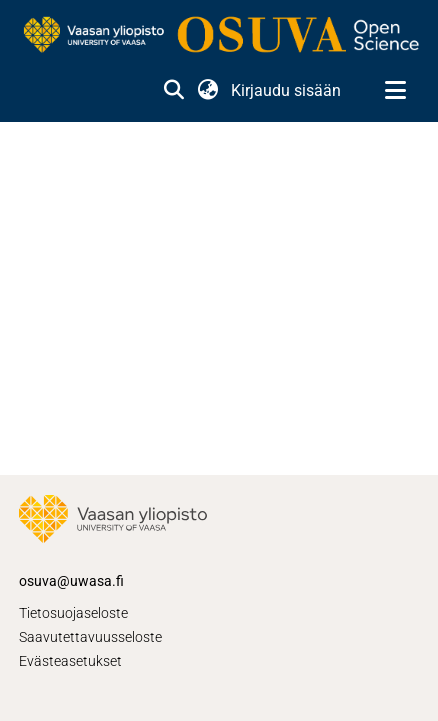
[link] (219, 36)
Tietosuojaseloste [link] (73, 613)
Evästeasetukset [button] (70, 661)
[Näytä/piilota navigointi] (395, 91)
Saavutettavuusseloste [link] (90, 637)
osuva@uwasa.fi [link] (71, 581)
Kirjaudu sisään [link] (287, 90)
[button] (173, 91)
